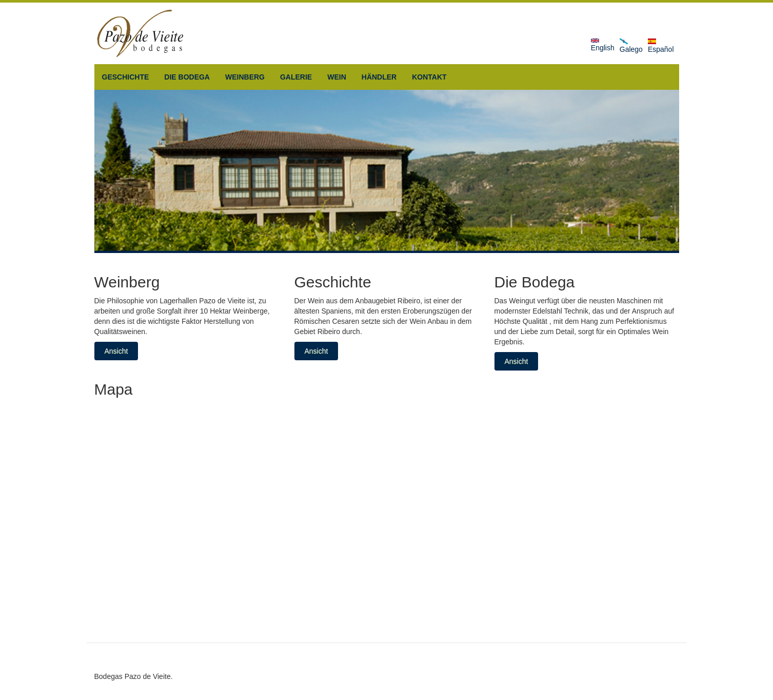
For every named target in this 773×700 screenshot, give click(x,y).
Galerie (296, 77)
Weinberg (245, 77)
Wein (337, 77)
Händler (379, 77)
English (603, 45)
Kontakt (429, 77)
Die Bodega (187, 77)
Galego (631, 46)
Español (661, 46)
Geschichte (126, 77)
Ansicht (116, 351)
